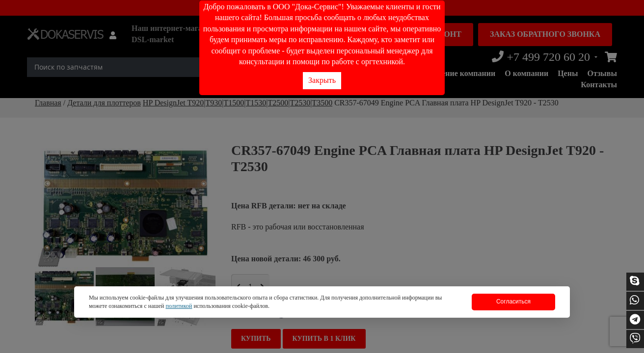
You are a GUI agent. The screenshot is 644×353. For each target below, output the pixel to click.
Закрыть (322, 80)
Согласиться (513, 302)
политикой (179, 306)
